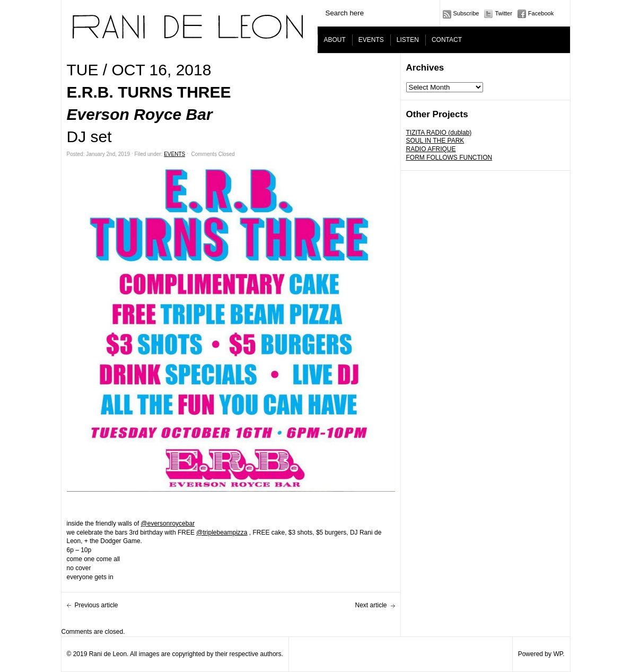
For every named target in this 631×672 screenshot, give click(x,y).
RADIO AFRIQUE (431, 149)
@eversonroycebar (168, 523)
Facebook (541, 13)
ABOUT (335, 40)
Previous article (97, 605)
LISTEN (408, 40)
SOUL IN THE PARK (435, 141)
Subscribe (466, 13)
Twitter (503, 13)
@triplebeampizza (222, 533)
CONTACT (447, 40)
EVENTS (371, 40)
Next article (371, 605)
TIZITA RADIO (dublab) (439, 133)
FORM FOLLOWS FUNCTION (449, 158)
